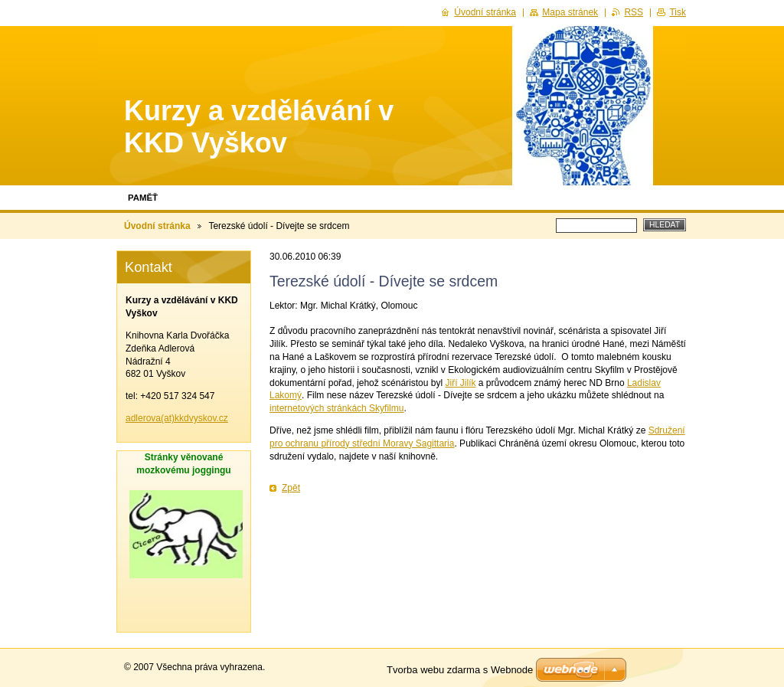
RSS (634, 12)
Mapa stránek (570, 12)
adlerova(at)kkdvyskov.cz (177, 418)
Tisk (678, 12)
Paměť (143, 198)
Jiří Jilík (460, 383)
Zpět (291, 488)
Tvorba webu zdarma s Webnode (460, 670)
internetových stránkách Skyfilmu (336, 408)
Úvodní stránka (157, 226)
